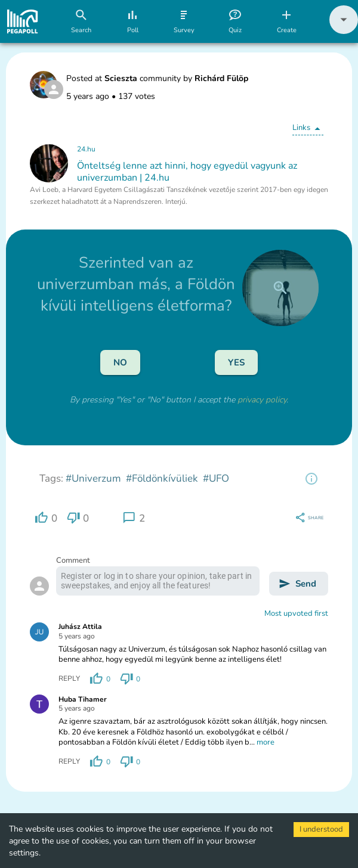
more (266, 742)
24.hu (86, 149)
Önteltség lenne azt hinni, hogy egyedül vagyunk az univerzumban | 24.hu (187, 172)
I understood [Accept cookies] (321, 829)
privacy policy (262, 400)
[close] (280, 288)
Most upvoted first (296, 613)
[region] (311, 479)
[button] (344, 31)
